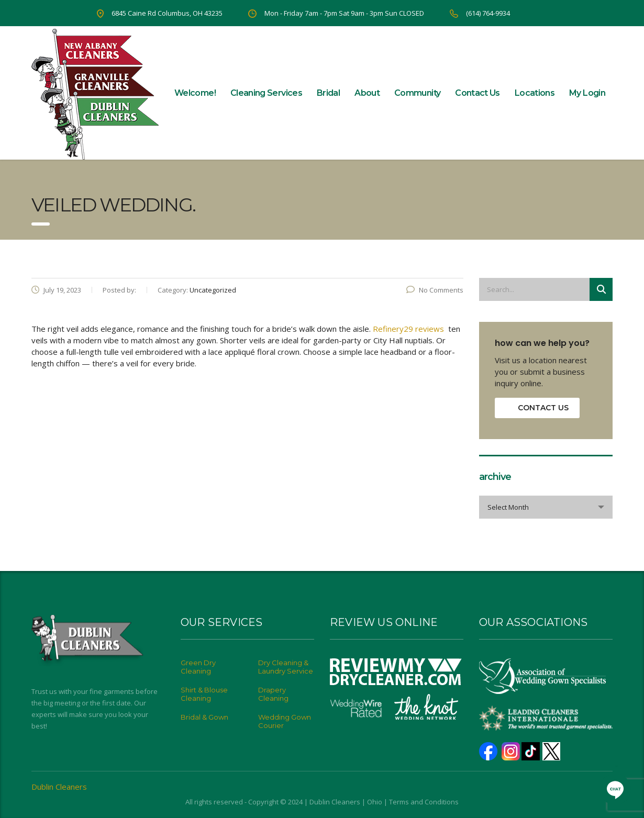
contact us (543, 408)
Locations (535, 93)
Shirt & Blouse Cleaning (204, 694)
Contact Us (478, 93)
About (367, 93)
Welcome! (195, 93)
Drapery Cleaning (273, 694)
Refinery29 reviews (410, 329)
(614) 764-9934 (488, 13)
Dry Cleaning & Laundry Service (286, 667)
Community (417, 93)
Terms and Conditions (424, 802)
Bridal (328, 93)
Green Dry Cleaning (198, 667)
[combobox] (546, 507)
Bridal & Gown (204, 717)
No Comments (435, 290)
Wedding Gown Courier (285, 721)
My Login (587, 93)
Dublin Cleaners (59, 787)
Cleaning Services (266, 93)
